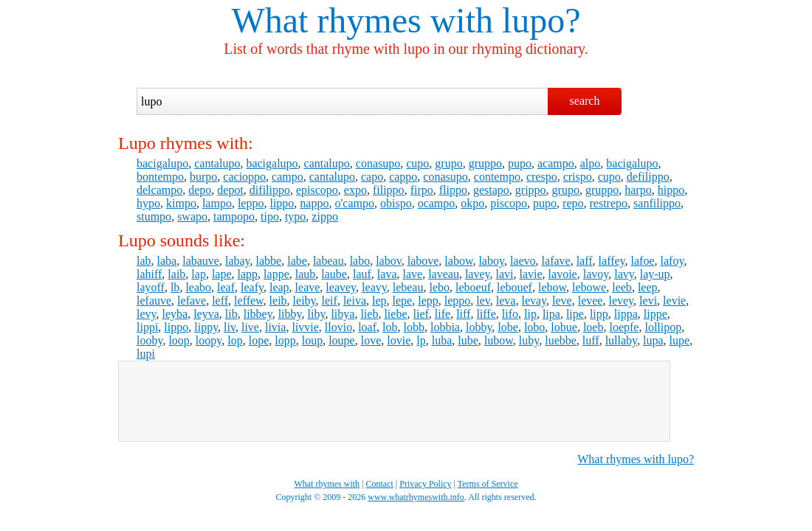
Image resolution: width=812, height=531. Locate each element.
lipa (551, 314)
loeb (593, 327)
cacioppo (244, 177)
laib (176, 274)
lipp (599, 314)
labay (238, 261)
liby (317, 314)
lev (483, 301)
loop (179, 340)
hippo (671, 190)
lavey (478, 274)
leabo (198, 287)
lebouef (515, 287)
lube (468, 340)
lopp (285, 340)
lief (420, 314)
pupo (520, 163)
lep (379, 301)
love (371, 340)
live (250, 327)
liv (230, 327)
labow (458, 261)
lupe (680, 340)
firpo (422, 190)
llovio (338, 327)
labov (389, 261)
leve (562, 301)
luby (529, 340)
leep (648, 287)
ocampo (437, 203)
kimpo (181, 203)
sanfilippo (657, 203)
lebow (552, 287)
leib (278, 301)
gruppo (485, 163)
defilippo (648, 177)
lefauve (154, 301)
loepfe (624, 327)
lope (259, 340)
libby (290, 314)
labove (423, 261)
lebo (439, 287)
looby (149, 340)
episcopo (317, 190)
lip (530, 314)
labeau (328, 261)
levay (534, 301)
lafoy (672, 261)
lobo (534, 327)
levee (591, 301)
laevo (523, 261)
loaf (367, 327)
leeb (622, 287)
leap (279, 287)
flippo (453, 190)
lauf (362, 274)
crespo (542, 177)
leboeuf (473, 287)
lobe (508, 327)
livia (275, 327)
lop (235, 340)
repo (573, 203)
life (443, 314)
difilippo (270, 190)
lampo (217, 203)
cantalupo (217, 163)
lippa (626, 314)
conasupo (378, 163)
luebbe (561, 340)
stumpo (154, 216)
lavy (624, 274)
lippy (206, 327)
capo (372, 177)
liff (463, 314)
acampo (556, 163)
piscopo (509, 203)
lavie (531, 274)
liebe (395, 314)
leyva (206, 314)
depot (230, 190)
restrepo (609, 203)
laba (167, 261)
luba (442, 340)
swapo (192, 216)
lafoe (643, 261)
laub (306, 274)
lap (199, 274)
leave (308, 287)
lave (413, 274)
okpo (472, 203)
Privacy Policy (425, 484)
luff (591, 340)
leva (506, 301)
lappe (276, 274)
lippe (656, 314)
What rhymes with (362, 20)
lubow (499, 340)
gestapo (491, 190)
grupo (448, 163)
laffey (612, 261)
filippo (389, 190)
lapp (248, 274)
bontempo (160, 177)
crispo (578, 177)
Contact (380, 484)
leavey (341, 287)
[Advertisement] (394, 401)
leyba (175, 314)
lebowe (589, 287)
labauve (201, 261)
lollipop (663, 327)
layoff (151, 287)
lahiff (149, 274)
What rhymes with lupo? (636, 459)
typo (295, 216)
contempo (497, 177)
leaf (226, 287)
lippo (282, 203)
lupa (653, 340)
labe (297, 261)
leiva (355, 301)
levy (147, 314)
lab (144, 261)
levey (621, 301)
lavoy (596, 274)
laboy (491, 261)
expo (355, 190)
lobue (564, 327)
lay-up (655, 274)
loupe (342, 340)
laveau (444, 274)
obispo (396, 203)
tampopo (234, 216)
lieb (369, 314)
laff (585, 261)
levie (674, 301)
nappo (314, 203)
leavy (374, 287)
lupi (146, 354)
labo (360, 261)
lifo (510, 314)
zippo (325, 216)
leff (220, 301)
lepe (403, 301)
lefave (192, 301)
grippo (531, 190)
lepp (428, 301)
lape (222, 274)
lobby (479, 327)
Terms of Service (488, 484)
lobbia (445, 327)
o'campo (354, 203)
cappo (403, 177)
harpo (638, 190)
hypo (148, 203)
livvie (305, 327)
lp (421, 340)
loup (312, 340)
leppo (251, 203)
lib (231, 314)
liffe (486, 314)
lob (390, 327)
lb (175, 287)
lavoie (563, 274)
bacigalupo (162, 163)
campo (288, 177)
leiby (304, 301)
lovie (399, 340)
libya (343, 314)
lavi (505, 274)
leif (330, 301)
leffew (249, 301)
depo (200, 190)
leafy (252, 287)
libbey (258, 314)
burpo (203, 177)
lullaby (621, 340)
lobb (414, 327)
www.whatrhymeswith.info (416, 497)
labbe (269, 261)
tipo (270, 216)
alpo (591, 163)
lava (387, 274)
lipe (575, 314)
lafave (556, 261)
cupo (417, 163)
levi (648, 301)
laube (334, 274)
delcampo (159, 190)
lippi (147, 327)
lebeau (408, 287)
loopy (209, 340)
